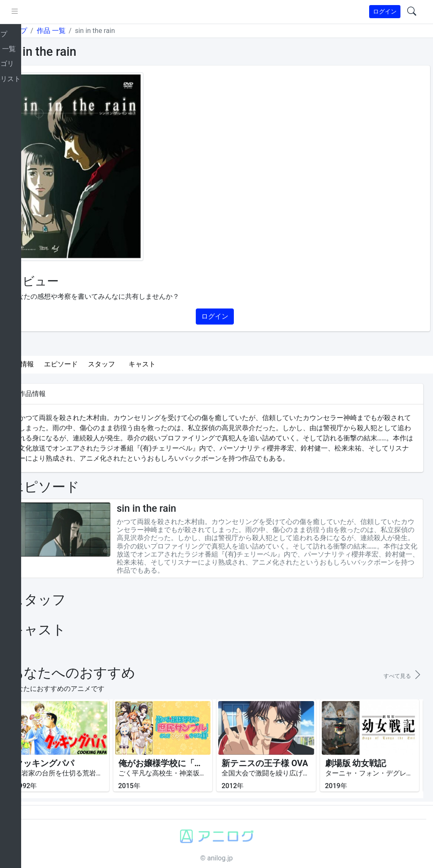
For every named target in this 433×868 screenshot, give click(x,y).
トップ (48, 31)
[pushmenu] (46, 12)
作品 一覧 (82, 31)
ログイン (385, 11)
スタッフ (133, 350)
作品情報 (52, 350)
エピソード (92, 350)
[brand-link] (16, 12)
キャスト (173, 350)
